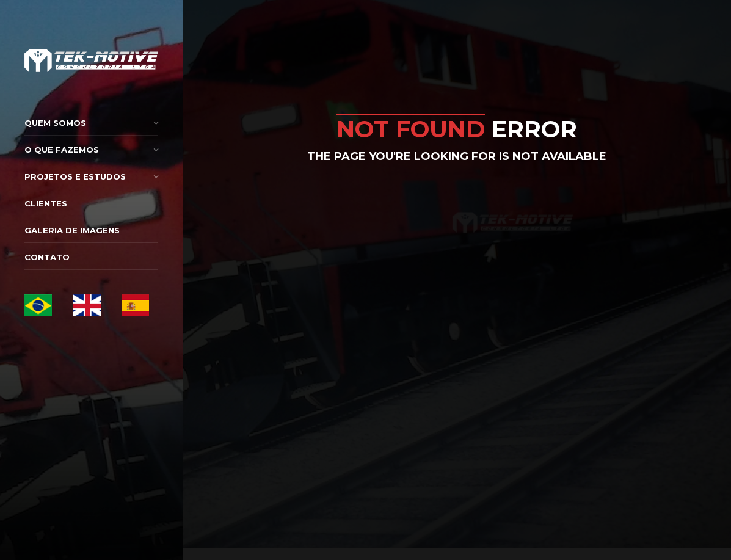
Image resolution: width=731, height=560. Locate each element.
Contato (47, 257)
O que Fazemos (62, 150)
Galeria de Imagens (72, 230)
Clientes (46, 203)
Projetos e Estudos (75, 176)
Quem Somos (55, 123)
